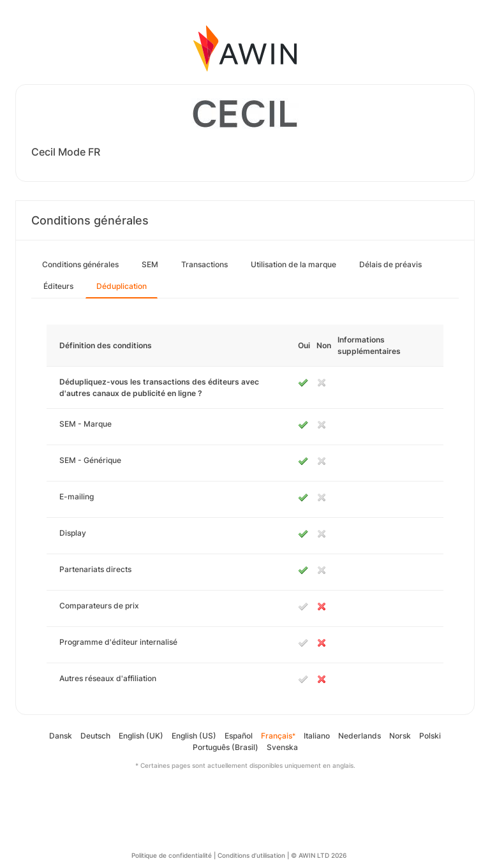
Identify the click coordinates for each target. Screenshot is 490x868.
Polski (430, 736)
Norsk (400, 736)
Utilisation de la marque (293, 264)
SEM (150, 264)
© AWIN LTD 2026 (319, 855)
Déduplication (122, 286)
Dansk (61, 736)
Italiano (317, 736)
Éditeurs (58, 286)
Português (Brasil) (226, 747)
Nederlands (360, 736)
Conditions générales (80, 264)
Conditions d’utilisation (251, 855)
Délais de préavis (390, 264)
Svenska (282, 747)
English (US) (194, 736)
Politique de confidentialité (172, 855)
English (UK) (141, 736)
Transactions (204, 264)
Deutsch (95, 736)
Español (239, 736)
